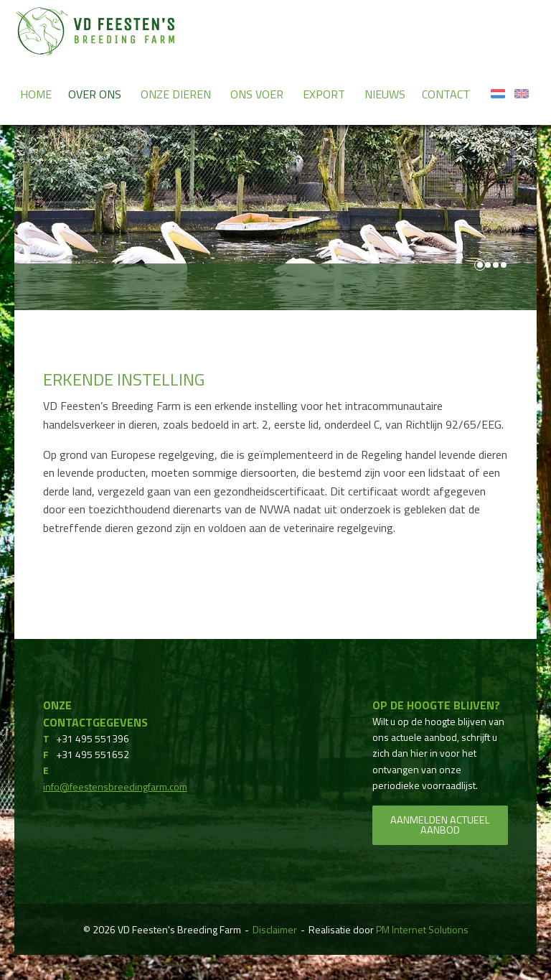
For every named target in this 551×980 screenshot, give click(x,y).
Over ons (95, 94)
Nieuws (385, 94)
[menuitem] (36, 93)
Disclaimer (275, 929)
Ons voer (257, 94)
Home (36, 94)
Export (324, 94)
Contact (446, 94)
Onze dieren (176, 94)
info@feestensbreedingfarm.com (115, 787)
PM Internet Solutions (422, 929)
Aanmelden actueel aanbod (440, 825)
